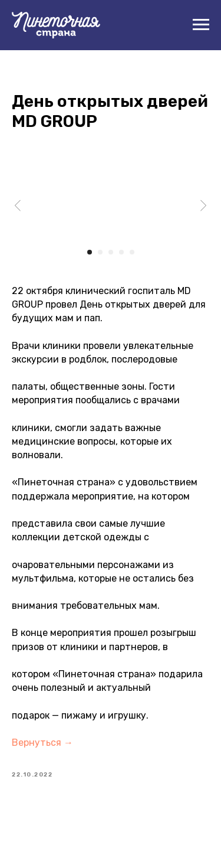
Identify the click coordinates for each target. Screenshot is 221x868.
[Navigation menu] (201, 25)
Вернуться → (42, 743)
